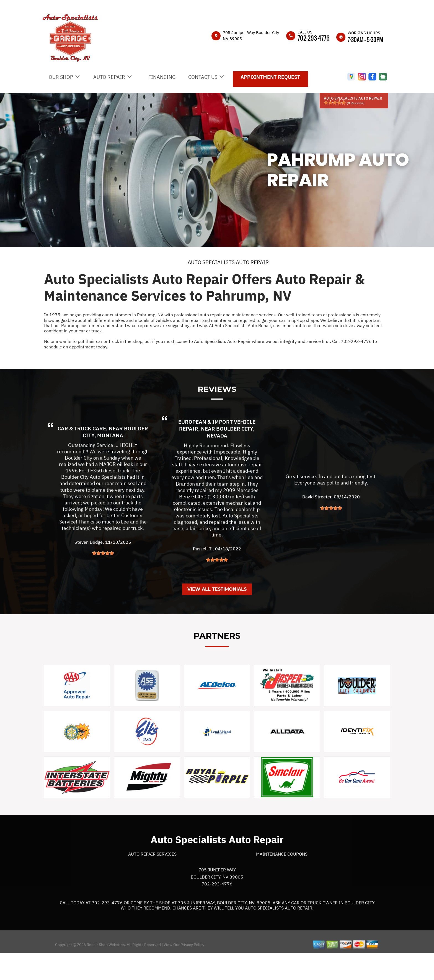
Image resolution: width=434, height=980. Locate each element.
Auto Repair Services (152, 880)
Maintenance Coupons (282, 880)
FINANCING (162, 77)
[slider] (335, 103)
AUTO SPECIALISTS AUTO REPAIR (228, 262)
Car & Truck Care (82, 455)
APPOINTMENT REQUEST (270, 77)
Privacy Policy (192, 971)
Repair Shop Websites (105, 971)
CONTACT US (203, 77)
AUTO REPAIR (109, 77)
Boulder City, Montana (116, 458)
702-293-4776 (314, 38)
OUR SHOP (61, 77)
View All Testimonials (217, 615)
